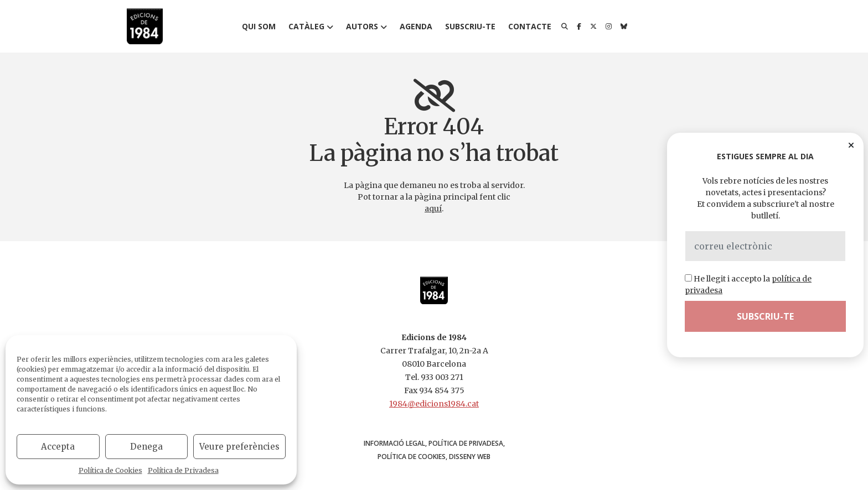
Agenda (416, 26)
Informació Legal (394, 443)
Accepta (58, 447)
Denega (146, 447)
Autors (362, 26)
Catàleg (306, 26)
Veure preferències (239, 447)
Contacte (530, 26)
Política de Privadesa (183, 470)
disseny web (470, 457)
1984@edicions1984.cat (434, 404)
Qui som (259, 26)
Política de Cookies (110, 470)
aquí (433, 208)
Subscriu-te (470, 26)
